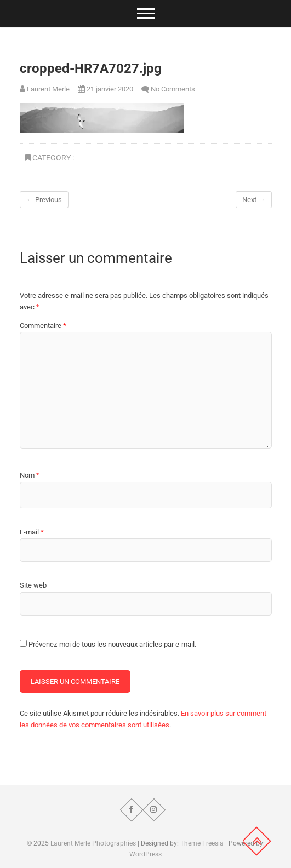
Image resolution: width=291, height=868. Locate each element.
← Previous (44, 200)
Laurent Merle (45, 89)
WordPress (145, 854)
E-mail (32, 532)
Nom (30, 475)
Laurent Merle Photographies (93, 843)
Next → (254, 200)
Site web (33, 585)
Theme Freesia (202, 843)
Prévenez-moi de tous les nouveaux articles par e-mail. (112, 644)
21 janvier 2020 (105, 89)
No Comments (173, 89)
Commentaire (43, 326)
